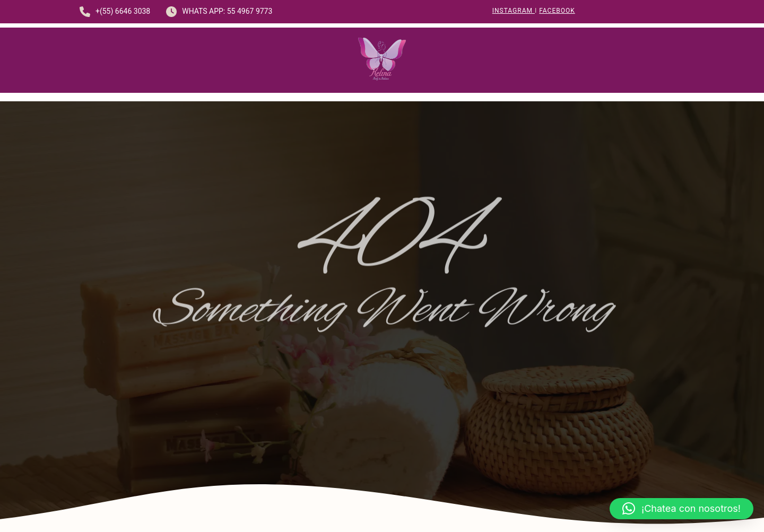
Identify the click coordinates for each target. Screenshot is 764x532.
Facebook (557, 11)
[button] (681, 509)
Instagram (514, 11)
